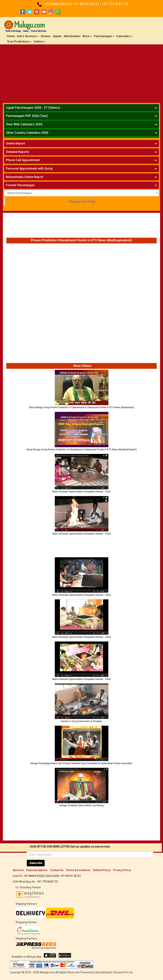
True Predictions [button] (19, 42)
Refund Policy (102, 870)
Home (11, 36)
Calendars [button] (124, 36)
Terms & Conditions (78, 870)
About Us (18, 870)
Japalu (57, 36)
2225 (56, 876)
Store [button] (87, 36)
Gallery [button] (40, 42)
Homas (46, 36)
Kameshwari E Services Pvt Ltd (114, 972)
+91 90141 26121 (86, 4)
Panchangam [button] (104, 36)
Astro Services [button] (28, 36)
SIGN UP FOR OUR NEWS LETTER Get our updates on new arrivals (70, 847)
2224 (49, 876)
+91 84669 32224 (57, 4)
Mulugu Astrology (82, 202)
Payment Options (37, 870)
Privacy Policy (122, 870)
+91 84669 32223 (34, 876)
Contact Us (57, 870)
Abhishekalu (72, 36)
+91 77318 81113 (115, 4)
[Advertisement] (81, 73)
